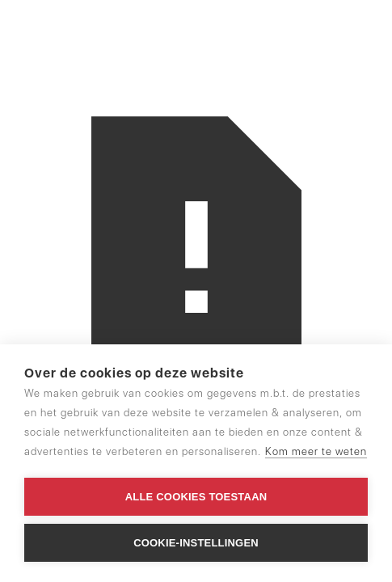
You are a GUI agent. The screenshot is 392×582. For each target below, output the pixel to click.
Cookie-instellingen (196, 543)
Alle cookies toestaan (196, 497)
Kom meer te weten (316, 451)
